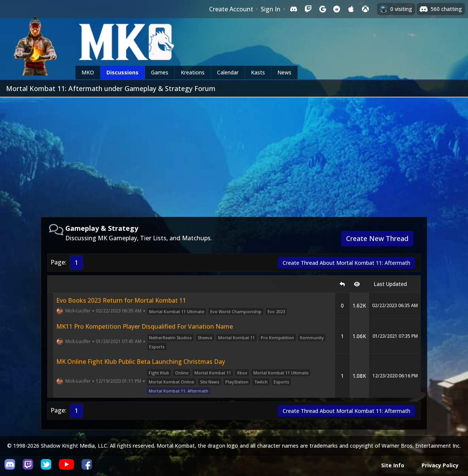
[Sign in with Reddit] (337, 9)
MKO (88, 72)
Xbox (242, 373)
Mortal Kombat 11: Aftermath (179, 391)
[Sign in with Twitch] (308, 9)
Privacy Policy (440, 465)
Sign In (271, 9)
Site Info (393, 465)
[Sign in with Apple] (351, 9)
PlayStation (237, 382)
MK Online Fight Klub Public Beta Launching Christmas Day (141, 362)
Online (182, 373)
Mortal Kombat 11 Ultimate (177, 311)
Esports (157, 347)
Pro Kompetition (277, 338)
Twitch (261, 382)
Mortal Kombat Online (171, 382)
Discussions (122, 72)
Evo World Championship (236, 311)
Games (160, 72)
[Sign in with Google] (322, 9)
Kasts (258, 72)
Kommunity (312, 338)
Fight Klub (159, 373)
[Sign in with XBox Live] (365, 9)
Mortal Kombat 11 (236, 338)
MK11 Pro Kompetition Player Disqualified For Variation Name (145, 326)
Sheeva (205, 338)
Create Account (231, 9)
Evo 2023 (276, 311)
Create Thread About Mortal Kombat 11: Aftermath (346, 263)
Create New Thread (377, 238)
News (284, 72)
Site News (210, 382)
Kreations (193, 72)
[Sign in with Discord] (294, 9)
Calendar (228, 72)
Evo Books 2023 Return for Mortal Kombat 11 (121, 300)
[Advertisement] (234, 154)
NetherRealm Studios (170, 338)
